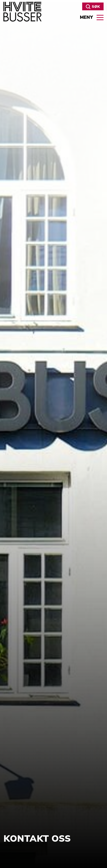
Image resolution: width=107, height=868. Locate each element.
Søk (93, 7)
